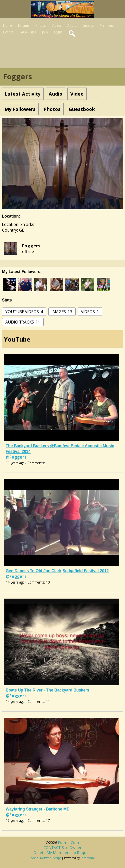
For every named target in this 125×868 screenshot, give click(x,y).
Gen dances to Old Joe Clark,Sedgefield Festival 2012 (57, 571)
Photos (40, 25)
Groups (88, 25)
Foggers (31, 246)
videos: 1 (90, 312)
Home (7, 25)
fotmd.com (68, 842)
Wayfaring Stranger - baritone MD (38, 809)
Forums (24, 25)
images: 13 (62, 312)
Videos (56, 25)
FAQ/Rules (28, 32)
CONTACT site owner (62, 847)
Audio (72, 25)
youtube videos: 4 (24, 312)
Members (107, 25)
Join (45, 32)
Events (8, 32)
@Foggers (16, 457)
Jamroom (87, 858)
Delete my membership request (63, 852)
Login (58, 32)
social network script (46, 858)
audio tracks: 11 (23, 322)
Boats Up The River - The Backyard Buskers (47, 690)
